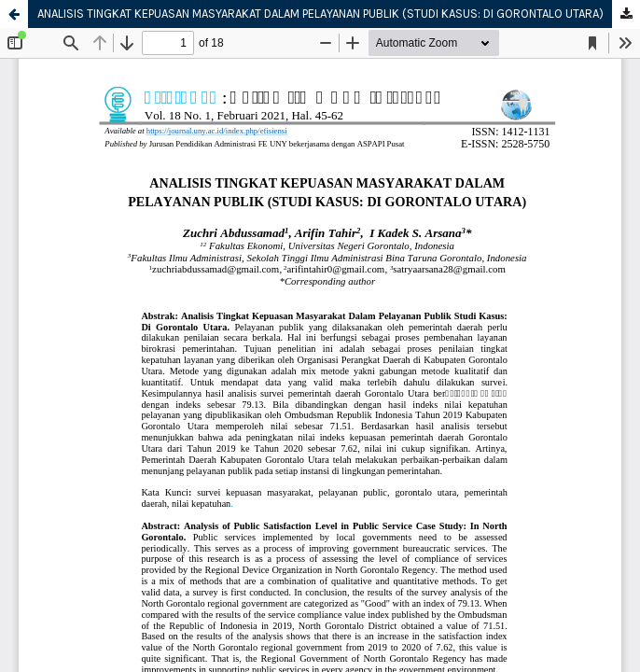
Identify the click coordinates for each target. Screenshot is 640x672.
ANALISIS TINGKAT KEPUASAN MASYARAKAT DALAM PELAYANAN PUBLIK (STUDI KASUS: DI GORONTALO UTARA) (320, 14)
